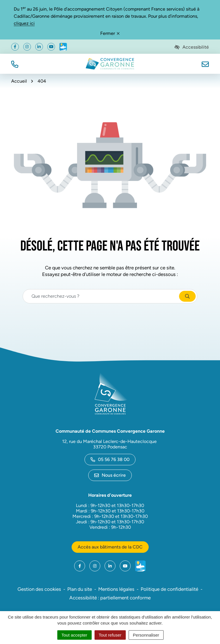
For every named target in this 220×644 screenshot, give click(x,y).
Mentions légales (116, 589)
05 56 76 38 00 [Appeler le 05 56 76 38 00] (110, 459)
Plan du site (80, 589)
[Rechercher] (187, 296)
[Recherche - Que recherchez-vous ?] (101, 296)
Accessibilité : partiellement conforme (110, 598)
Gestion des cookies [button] (39, 589)
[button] (15, 64)
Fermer (110, 33)
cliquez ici (24, 23)
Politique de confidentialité (169, 589)
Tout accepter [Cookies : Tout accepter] (74, 635)
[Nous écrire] (205, 64)
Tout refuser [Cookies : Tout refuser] (110, 635)
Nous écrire (110, 475)
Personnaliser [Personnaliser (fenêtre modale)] (146, 635)
